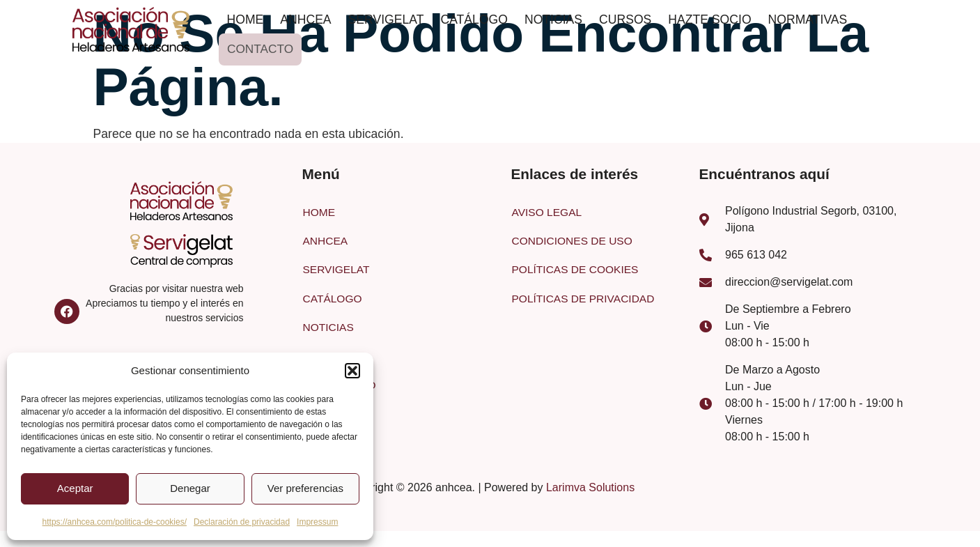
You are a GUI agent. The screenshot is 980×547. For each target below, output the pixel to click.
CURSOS (625, 20)
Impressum (317, 522)
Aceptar (75, 488)
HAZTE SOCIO (709, 20)
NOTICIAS (553, 20)
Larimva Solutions (590, 490)
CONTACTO (259, 48)
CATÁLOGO (474, 20)
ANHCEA (305, 20)
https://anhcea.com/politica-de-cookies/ (115, 522)
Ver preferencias (305, 488)
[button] (352, 371)
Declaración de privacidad (242, 522)
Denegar (190, 488)
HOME (246, 20)
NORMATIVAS (808, 20)
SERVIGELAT (386, 20)
